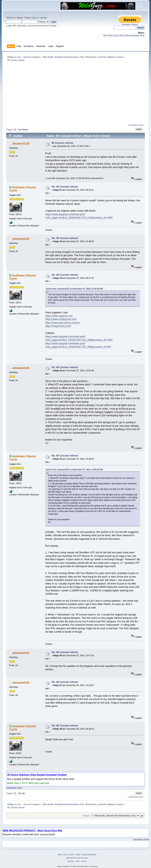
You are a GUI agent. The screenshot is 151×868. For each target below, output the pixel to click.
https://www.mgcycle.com (59, 316)
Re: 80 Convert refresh (65, 187)
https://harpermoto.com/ (58, 326)
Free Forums (82, 858)
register (43, 18)
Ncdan (119, 57)
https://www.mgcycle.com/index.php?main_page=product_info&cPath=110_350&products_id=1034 (79, 338)
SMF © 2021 (75, 854)
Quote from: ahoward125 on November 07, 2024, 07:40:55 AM (74, 289)
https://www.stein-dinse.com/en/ (62, 323)
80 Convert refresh (63, 143)
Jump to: (87, 816)
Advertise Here (14, 788)
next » (142, 125)
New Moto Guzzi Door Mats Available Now (124, 35)
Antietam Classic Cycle (23, 189)
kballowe (111, 57)
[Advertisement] (75, 94)
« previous (133, 125)
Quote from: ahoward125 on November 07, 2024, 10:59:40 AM (74, 470)
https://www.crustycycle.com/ (61, 319)
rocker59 (102, 57)
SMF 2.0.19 (63, 854)
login (34, 18)
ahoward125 (21, 143)
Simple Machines (89, 854)
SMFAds (70, 858)
